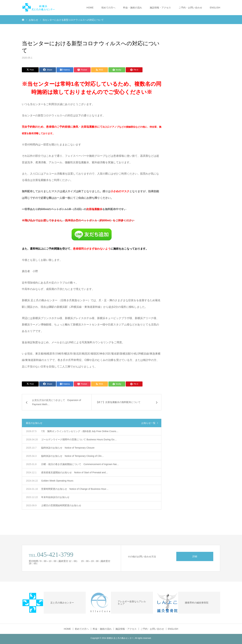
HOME (90, 8)
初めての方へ (108, 8)
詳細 (195, 556)
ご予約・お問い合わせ (190, 8)
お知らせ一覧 (148, 423)
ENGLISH (215, 8)
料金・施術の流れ (133, 8)
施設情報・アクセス (160, 8)
